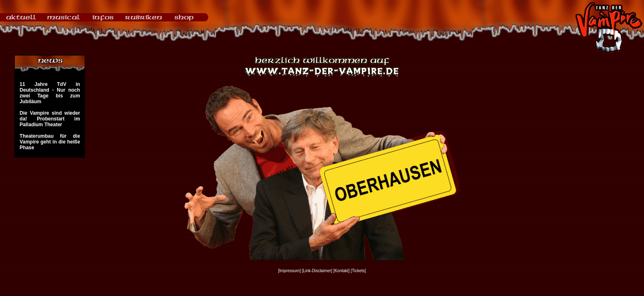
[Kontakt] (342, 271)
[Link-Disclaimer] (317, 271)
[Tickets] (358, 271)
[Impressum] (289, 271)
